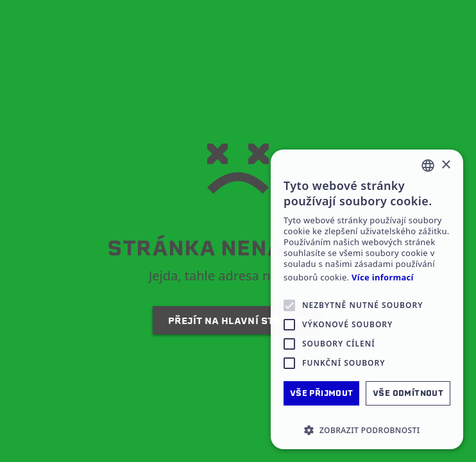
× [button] (446, 165)
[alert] (367, 299)
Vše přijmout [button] (322, 393)
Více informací (383, 278)
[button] (367, 430)
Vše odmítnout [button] (408, 393)
